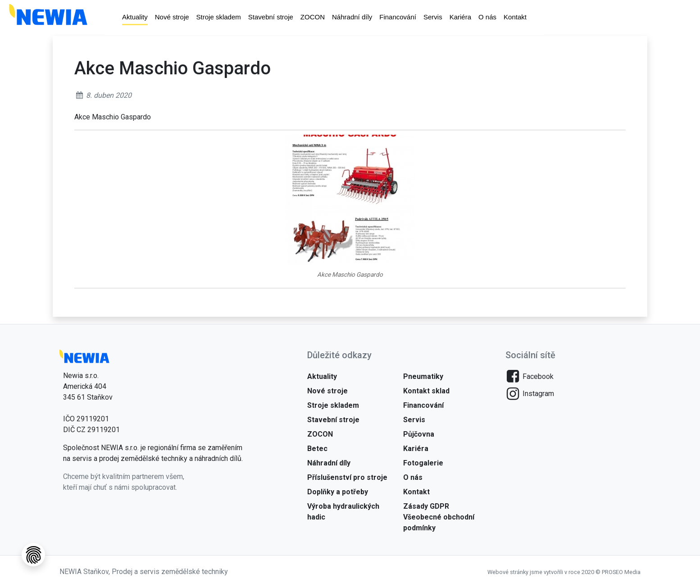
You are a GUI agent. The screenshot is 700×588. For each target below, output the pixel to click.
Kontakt (515, 18)
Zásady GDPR (426, 506)
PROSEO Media (621, 572)
